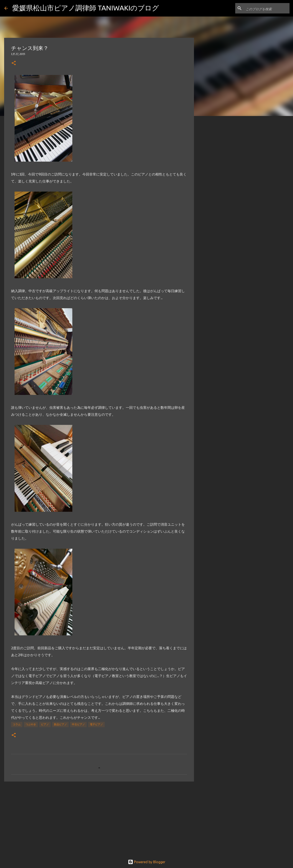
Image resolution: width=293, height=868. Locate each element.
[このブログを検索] (267, 8)
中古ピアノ (78, 724)
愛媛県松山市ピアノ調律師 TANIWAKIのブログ (86, 8)
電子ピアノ (96, 724)
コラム (17, 724)
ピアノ (45, 724)
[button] (14, 63)
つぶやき (31, 724)
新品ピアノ (60, 724)
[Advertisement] (99, 818)
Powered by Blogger (147, 862)
